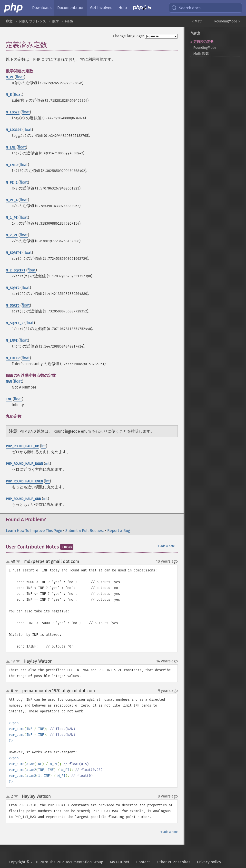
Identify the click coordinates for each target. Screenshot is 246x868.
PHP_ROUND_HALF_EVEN (24, 481)
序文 (9, 21)
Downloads (42, 8)
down (18, 562)
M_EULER (13, 358)
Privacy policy (209, 862)
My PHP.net (120, 862)
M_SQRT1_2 (15, 323)
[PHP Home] (14, 8)
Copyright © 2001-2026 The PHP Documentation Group (56, 862)
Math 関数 (201, 54)
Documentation (71, 8)
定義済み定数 (204, 42)
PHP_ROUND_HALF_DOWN (24, 464)
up (9, 562)
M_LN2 (11, 147)
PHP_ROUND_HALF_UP (22, 446)
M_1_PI (12, 218)
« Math (197, 21)
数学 (56, 21)
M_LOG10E (14, 130)
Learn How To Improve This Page (34, 531)
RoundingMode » (227, 21)
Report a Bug (119, 531)
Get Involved (101, 8)
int (44, 446)
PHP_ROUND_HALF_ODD (23, 499)
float (20, 77)
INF (9, 399)
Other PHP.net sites (173, 862)
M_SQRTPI (14, 253)
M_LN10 (12, 165)
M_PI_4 (12, 200)
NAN (9, 382)
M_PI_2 (12, 183)
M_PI (10, 77)
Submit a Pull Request (85, 531)
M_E (9, 95)
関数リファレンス (32, 21)
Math (69, 21)
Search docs (186, 8)
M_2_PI (12, 235)
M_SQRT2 (13, 288)
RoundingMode (205, 48)
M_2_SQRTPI (16, 270)
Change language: (128, 36)
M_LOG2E (13, 112)
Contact (143, 862)
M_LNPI (12, 341)
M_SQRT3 (13, 305)
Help (123, 8)
